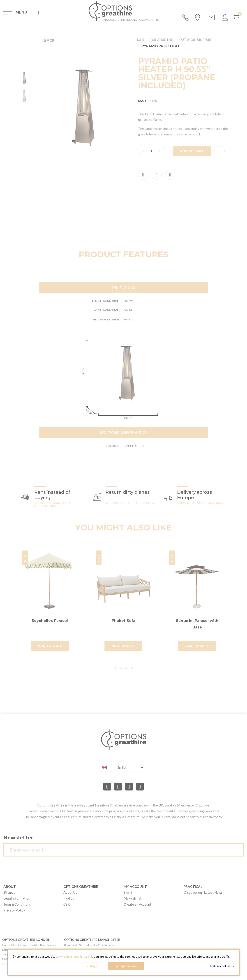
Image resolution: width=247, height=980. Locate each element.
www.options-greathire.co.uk (74, 958)
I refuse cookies (223, 966)
